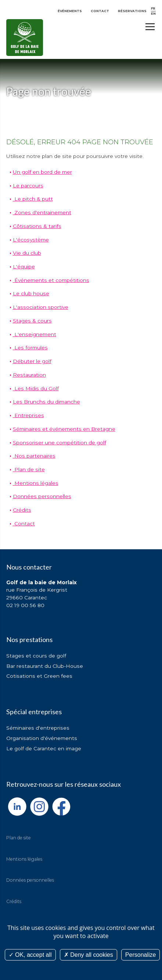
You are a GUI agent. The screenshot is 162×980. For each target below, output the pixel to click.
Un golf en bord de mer (42, 172)
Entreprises (28, 415)
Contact (100, 11)
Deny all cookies (89, 955)
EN (153, 14)
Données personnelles (42, 496)
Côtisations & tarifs (37, 226)
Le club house (31, 293)
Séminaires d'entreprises (38, 728)
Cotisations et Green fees (39, 676)
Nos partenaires (34, 456)
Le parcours (28, 186)
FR (153, 8)
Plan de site (29, 469)
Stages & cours (32, 321)
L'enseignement (35, 334)
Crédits (22, 510)
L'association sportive (41, 307)
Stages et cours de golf (36, 656)
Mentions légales (36, 483)
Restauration (29, 375)
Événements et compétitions (51, 280)
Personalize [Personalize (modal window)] (141, 955)
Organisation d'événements (42, 738)
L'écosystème (31, 240)
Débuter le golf (32, 361)
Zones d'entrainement (42, 212)
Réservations (132, 11)
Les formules (30, 348)
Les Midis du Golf (36, 388)
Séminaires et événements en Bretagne (64, 429)
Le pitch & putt (33, 199)
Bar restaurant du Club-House (45, 666)
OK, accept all (30, 955)
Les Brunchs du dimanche (46, 402)
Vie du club (27, 253)
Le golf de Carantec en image (44, 748)
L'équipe (24, 267)
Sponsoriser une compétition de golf (60, 443)
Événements (70, 11)
